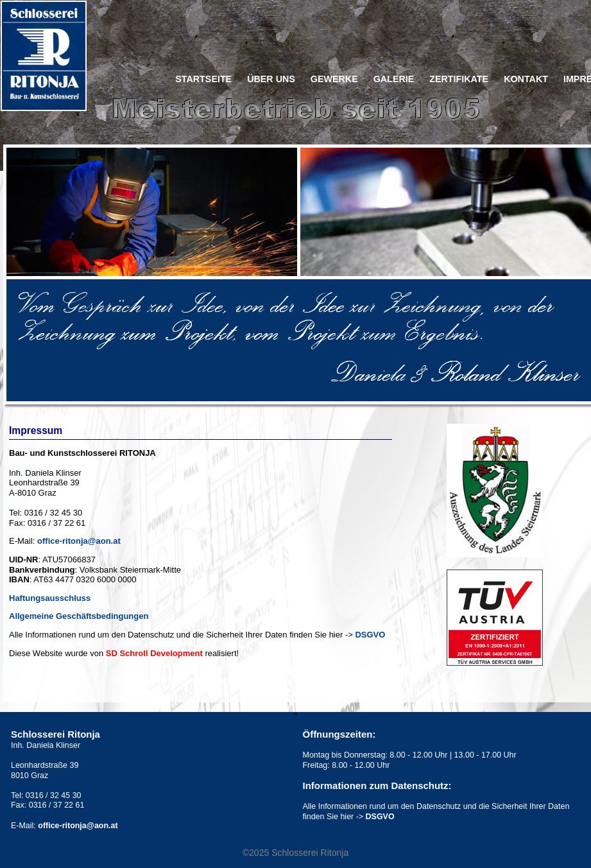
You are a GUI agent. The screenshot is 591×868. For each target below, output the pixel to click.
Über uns (271, 79)
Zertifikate (459, 79)
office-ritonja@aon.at (79, 541)
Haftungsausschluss (50, 598)
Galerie (394, 79)
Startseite (203, 79)
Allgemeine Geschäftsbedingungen (79, 616)
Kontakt (526, 79)
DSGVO (370, 635)
